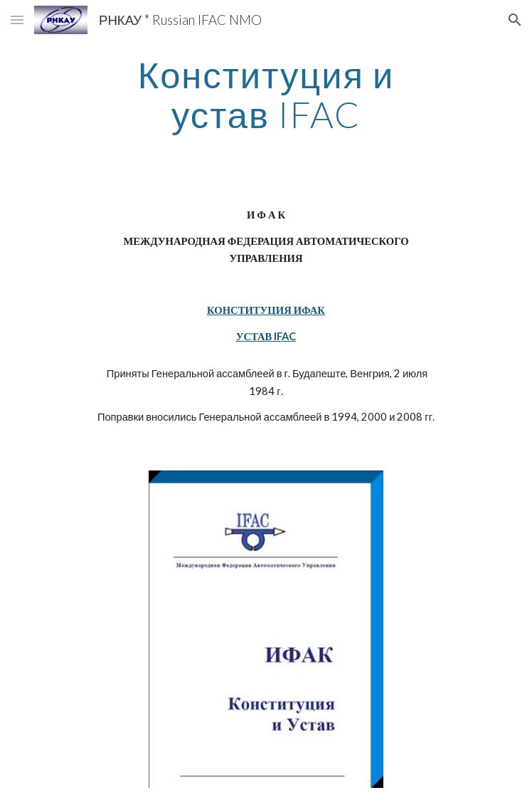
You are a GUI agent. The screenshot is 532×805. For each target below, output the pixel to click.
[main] (266, 94)
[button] (17, 20)
